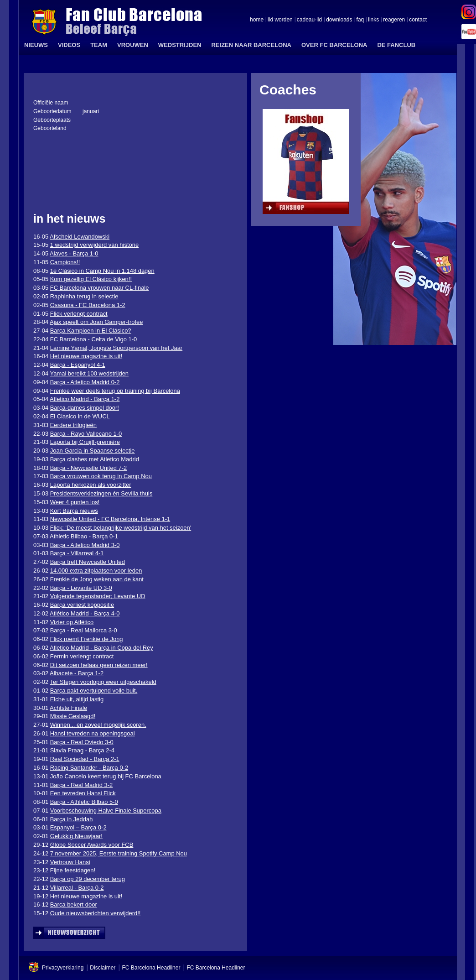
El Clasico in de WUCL (80, 416)
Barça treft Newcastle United (88, 562)
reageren (394, 20)
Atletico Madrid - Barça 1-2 (85, 399)
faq (360, 20)
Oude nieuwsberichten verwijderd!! (96, 913)
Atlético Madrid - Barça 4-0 (85, 613)
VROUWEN (133, 45)
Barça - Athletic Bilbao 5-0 (84, 802)
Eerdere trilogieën (73, 425)
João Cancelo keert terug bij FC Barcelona (106, 776)
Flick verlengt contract (79, 314)
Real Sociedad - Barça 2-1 (85, 759)
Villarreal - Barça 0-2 (77, 888)
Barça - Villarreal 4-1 (77, 553)
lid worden (280, 20)
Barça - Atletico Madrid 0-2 (85, 382)
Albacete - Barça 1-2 (77, 673)
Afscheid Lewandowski (80, 237)
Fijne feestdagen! (73, 870)
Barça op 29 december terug (88, 879)
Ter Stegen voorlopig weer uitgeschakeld (103, 682)
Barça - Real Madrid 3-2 (82, 785)
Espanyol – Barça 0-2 (78, 827)
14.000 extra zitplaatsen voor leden (96, 571)
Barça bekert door (74, 904)
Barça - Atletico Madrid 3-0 (85, 545)
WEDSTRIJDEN (180, 45)
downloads (339, 20)
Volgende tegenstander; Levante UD (98, 596)
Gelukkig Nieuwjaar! (76, 836)
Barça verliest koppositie (82, 605)
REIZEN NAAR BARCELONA (251, 45)
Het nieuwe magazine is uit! (86, 356)
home (257, 20)
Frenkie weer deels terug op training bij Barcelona (115, 391)
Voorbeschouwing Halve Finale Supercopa (106, 811)
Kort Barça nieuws (74, 511)
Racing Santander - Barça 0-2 (89, 768)
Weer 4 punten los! (75, 502)
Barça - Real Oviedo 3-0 (82, 742)
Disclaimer (103, 968)
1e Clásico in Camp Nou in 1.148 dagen (102, 271)
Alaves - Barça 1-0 (74, 253)
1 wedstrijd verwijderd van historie (94, 245)
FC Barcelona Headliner (151, 968)
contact (418, 20)
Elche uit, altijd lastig (77, 699)
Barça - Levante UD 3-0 (81, 588)
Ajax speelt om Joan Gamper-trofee (96, 322)
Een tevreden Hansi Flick (83, 793)
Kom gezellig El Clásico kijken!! (91, 279)
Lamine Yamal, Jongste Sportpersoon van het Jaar (116, 348)
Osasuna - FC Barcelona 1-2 (88, 305)
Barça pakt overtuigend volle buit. (94, 691)
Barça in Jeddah (72, 819)
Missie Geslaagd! (73, 716)
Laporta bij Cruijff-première (85, 442)
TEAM (99, 45)
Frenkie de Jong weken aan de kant (97, 579)
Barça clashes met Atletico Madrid (95, 459)
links (373, 20)
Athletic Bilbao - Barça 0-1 (84, 536)
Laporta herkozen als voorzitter (91, 485)
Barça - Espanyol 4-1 (78, 365)
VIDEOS (69, 45)
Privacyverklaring (63, 968)
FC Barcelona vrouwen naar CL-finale (100, 288)
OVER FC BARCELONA (334, 45)
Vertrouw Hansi (70, 862)
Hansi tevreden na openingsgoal (93, 733)
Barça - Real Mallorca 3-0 (84, 630)
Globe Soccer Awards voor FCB (92, 845)
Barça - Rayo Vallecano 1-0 (86, 434)
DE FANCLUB (396, 45)
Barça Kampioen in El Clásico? (91, 331)
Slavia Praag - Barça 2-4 (82, 750)
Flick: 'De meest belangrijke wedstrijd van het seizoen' (121, 528)
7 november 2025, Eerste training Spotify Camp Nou (119, 853)
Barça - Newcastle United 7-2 (88, 468)
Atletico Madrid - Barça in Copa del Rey (101, 648)
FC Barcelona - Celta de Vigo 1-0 (94, 339)
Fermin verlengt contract (82, 656)
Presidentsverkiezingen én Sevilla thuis (101, 493)
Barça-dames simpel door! (85, 408)
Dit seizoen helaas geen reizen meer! (99, 665)
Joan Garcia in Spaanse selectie (93, 451)
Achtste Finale (68, 708)
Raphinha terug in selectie (84, 296)
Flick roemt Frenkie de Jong (87, 639)
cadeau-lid (309, 20)
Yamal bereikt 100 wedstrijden (90, 373)
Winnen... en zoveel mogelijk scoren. (98, 725)
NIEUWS (36, 45)
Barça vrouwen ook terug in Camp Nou (101, 476)
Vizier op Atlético (72, 622)
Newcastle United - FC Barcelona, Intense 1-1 (110, 519)
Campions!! (65, 262)
